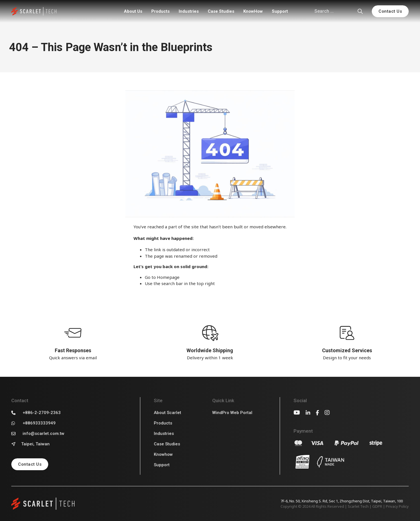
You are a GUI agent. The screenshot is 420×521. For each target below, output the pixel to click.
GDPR (377, 506)
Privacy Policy (397, 506)
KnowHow (253, 11)
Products (160, 11)
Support (280, 11)
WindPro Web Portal (232, 413)
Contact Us (390, 11)
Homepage (168, 277)
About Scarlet (168, 413)
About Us (133, 11)
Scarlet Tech (358, 506)
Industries (189, 11)
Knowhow (163, 454)
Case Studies (221, 11)
